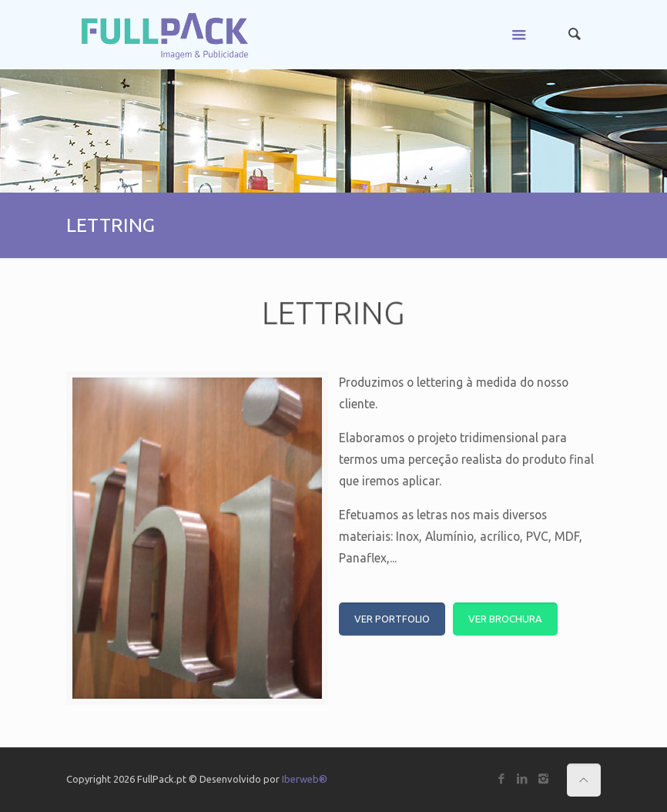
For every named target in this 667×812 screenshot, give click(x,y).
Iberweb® (305, 779)
